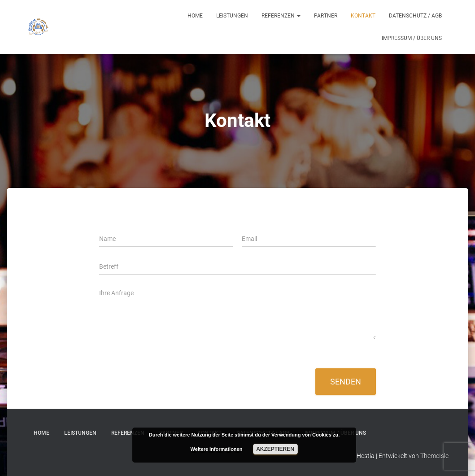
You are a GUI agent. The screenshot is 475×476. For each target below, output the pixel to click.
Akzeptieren (275, 449)
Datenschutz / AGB (415, 16)
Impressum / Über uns (412, 38)
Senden (346, 382)
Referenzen (281, 16)
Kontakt (363, 16)
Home (195, 16)
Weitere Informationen (217, 449)
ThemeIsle (434, 456)
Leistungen (232, 16)
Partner (326, 16)
